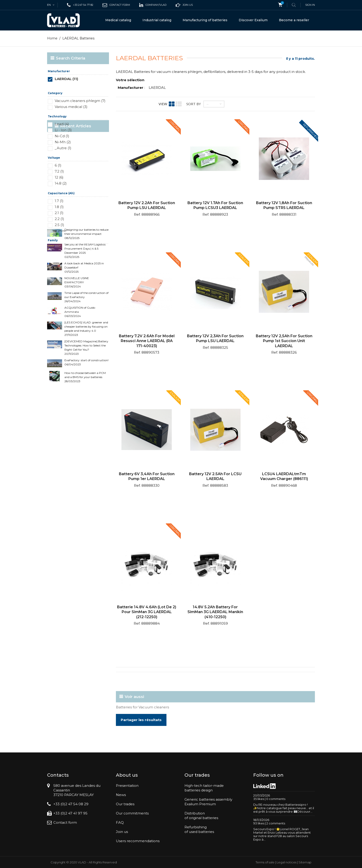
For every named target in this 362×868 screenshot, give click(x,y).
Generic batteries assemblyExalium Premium (208, 802)
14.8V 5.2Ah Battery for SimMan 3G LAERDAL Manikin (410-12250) (215, 612)
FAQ (120, 822)
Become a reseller (294, 20)
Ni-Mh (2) (63, 142)
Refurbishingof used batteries (199, 829)
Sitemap (305, 862)
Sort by (194, 104)
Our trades (125, 804)
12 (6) (59, 177)
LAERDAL (157, 88)
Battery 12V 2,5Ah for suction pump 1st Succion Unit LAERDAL (284, 341)
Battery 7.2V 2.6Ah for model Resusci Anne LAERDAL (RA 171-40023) (147, 341)
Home (52, 38)
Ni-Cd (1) (62, 136)
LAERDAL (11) (66, 79)
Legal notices (287, 862)
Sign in (310, 5)
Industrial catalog (157, 20)
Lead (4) (62, 124)
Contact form (65, 822)
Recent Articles (71, 262)
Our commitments (132, 813)
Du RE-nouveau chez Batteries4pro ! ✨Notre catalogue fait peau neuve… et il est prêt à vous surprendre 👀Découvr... (284, 808)
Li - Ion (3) (63, 130)
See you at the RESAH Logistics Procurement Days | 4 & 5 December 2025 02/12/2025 (85, 293)
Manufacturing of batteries (205, 20)
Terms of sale (265, 862)
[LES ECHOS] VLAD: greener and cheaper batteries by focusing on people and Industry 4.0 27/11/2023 (86, 371)
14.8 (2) (61, 183)
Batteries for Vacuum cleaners (142, 707)
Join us (122, 832)
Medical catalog (118, 20)
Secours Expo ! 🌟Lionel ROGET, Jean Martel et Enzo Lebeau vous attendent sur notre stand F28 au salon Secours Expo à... (282, 834)
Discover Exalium (253, 20)
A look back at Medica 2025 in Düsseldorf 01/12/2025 (84, 310)
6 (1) (58, 165)
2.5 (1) (59, 225)
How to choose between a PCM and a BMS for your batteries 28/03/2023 (85, 419)
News (121, 795)
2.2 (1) (59, 219)
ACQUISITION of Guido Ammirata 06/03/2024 (80, 354)
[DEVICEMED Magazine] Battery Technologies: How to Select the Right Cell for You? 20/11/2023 (86, 390)
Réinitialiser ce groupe (95, 86)
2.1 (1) (59, 213)
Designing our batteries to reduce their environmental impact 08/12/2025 (86, 276)
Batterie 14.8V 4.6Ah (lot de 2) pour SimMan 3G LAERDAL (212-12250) (147, 612)
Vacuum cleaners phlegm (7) (80, 101)
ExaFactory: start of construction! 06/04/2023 (86, 405)
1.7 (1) (59, 201)
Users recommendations (138, 841)
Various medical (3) (71, 107)
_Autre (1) (63, 148)
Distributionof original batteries (201, 816)
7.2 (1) (59, 171)
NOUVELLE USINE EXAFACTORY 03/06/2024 (77, 325)
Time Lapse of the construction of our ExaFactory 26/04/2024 (86, 339)
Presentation (127, 786)
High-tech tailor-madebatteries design (204, 788)
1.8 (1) (59, 207)
